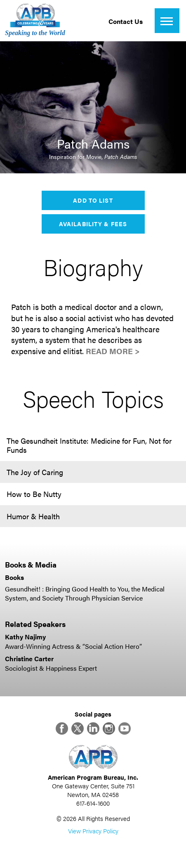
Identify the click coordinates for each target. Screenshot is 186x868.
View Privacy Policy (93, 831)
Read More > (113, 351)
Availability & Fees (93, 224)
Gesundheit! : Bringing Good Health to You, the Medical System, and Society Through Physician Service (85, 593)
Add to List (93, 200)
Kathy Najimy (25, 637)
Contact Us (126, 21)
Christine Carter (29, 659)
